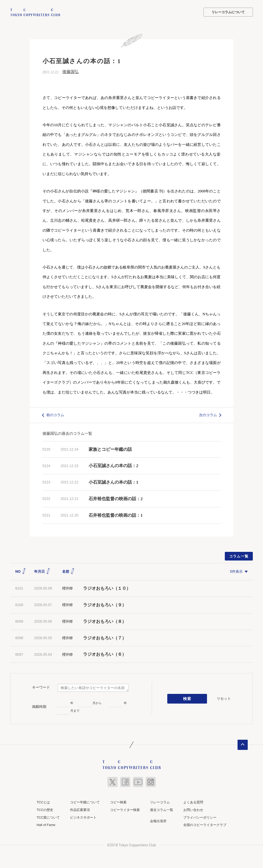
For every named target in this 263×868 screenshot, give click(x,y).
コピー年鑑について (85, 802)
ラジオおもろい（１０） (107, 588)
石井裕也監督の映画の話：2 (116, 499)
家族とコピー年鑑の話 (110, 449)
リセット (224, 698)
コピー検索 (118, 802)
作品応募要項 (80, 810)
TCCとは (43, 802)
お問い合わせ (193, 810)
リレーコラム (160, 802)
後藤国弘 (71, 71)
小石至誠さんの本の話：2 (114, 466)
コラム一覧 (239, 556)
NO (21, 571)
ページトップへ (243, 745)
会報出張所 (158, 821)
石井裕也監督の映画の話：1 (116, 515)
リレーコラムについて (228, 12)
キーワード (41, 687)
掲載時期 (39, 706)
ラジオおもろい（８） (105, 621)
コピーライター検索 (125, 810)
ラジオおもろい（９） (105, 605)
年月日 (42, 571)
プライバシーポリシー (200, 817)
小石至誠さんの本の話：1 (114, 482)
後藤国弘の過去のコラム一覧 (67, 433)
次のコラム (208, 415)
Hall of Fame (46, 825)
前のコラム (55, 415)
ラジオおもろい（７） (105, 638)
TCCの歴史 (45, 810)
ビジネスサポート (83, 817)
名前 (68, 571)
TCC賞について (48, 817)
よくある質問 (193, 802)
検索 (187, 698)
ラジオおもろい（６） (105, 654)
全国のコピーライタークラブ (205, 825)
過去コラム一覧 (162, 810)
